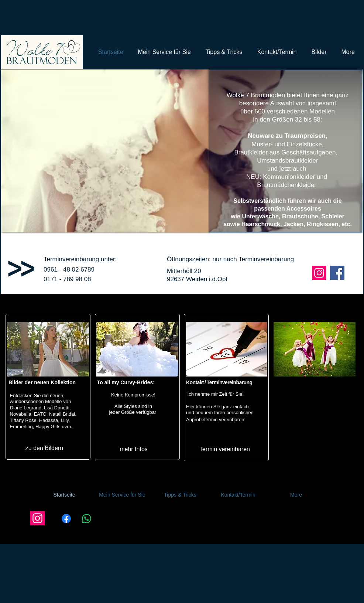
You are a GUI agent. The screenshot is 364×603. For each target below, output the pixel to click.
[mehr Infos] (134, 449)
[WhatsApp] (86, 522)
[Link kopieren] (109, 522)
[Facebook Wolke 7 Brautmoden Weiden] (337, 273)
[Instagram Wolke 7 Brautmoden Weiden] (319, 273)
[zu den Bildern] (44, 448)
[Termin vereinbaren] (225, 449)
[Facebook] (66, 522)
